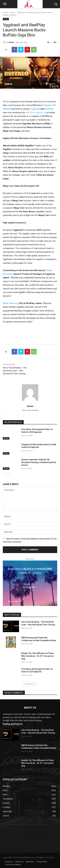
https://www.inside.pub (30, 410)
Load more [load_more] (30, 684)
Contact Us (19, 862)
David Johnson (10, 303)
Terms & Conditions (13, 865)
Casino (12, 12)
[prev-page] (5, 474)
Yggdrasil (35, 109)
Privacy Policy (42, 862)
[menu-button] (5, 4)
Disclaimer (30, 862)
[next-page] (9, 474)
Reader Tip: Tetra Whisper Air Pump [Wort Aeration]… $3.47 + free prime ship (37, 656)
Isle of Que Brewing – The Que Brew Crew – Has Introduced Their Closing (15, 371)
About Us (9, 862)
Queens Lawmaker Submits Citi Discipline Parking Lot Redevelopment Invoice (39, 462)
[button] (56, 4)
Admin (11, 42)
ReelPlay (49, 109)
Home (5, 12)
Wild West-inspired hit (36, 113)
